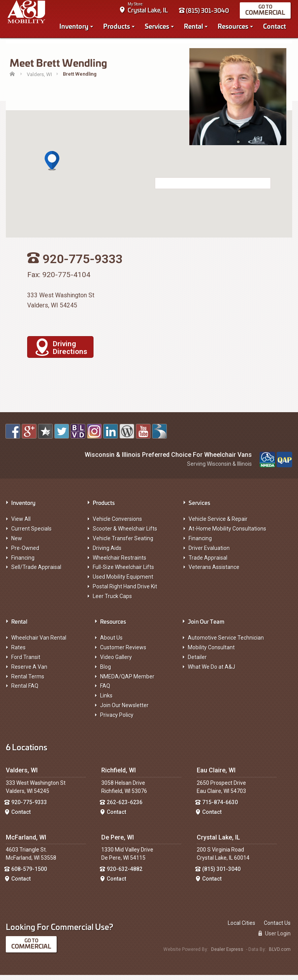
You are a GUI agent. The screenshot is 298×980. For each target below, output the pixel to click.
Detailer (197, 662)
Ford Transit (26, 662)
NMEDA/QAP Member (127, 682)
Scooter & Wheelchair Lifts (125, 534)
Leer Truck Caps (112, 601)
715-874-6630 (220, 807)
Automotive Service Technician (226, 643)
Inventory (75, 28)
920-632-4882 (125, 874)
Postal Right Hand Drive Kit (125, 591)
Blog (106, 672)
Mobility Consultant (211, 652)
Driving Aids (107, 553)
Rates (18, 652)
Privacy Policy (117, 720)
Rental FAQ (25, 691)
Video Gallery (116, 662)
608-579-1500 (29, 874)
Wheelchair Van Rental (39, 643)
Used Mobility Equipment (123, 582)
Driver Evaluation (209, 553)
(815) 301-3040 (205, 12)
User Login (275, 938)
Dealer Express (227, 954)
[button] (52, 166)
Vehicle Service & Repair (218, 524)
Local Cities (242, 928)
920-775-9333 (29, 807)
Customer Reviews (123, 652)
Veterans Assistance (214, 572)
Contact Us (277, 928)
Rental (195, 28)
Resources (235, 28)
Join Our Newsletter (124, 710)
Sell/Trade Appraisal (36, 572)
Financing (23, 563)
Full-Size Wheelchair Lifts (123, 572)
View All (21, 524)
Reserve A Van (29, 672)
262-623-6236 (125, 807)
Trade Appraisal (208, 563)
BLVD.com (280, 954)
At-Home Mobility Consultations (227, 534)
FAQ (105, 691)
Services (159, 28)
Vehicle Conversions (117, 524)
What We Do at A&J (211, 672)
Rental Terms (28, 682)
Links (106, 701)
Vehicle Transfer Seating (123, 543)
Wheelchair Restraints (120, 563)
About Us (111, 643)
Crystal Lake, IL (149, 12)
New (17, 543)
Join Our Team (206, 626)
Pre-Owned (25, 553)
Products (118, 28)
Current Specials (31, 534)
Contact (276, 28)
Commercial (267, 14)
